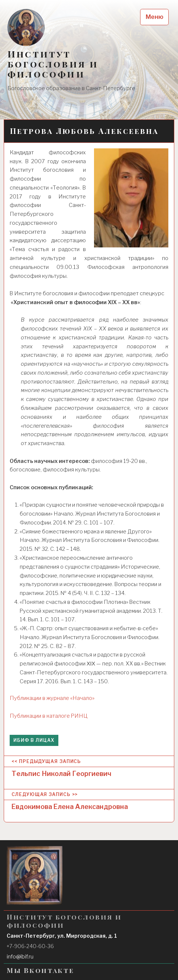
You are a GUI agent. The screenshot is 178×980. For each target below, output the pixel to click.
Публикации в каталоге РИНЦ (49, 716)
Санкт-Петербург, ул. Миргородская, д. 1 (62, 936)
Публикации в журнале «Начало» (52, 698)
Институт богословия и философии (53, 64)
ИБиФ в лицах (34, 740)
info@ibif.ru (20, 956)
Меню (155, 17)
